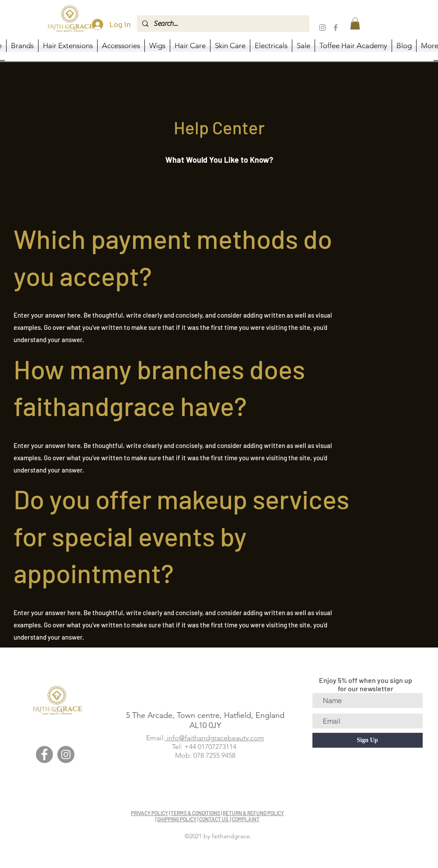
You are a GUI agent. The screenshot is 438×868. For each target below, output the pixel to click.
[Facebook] (336, 28)
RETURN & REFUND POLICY (253, 813)
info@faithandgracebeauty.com (215, 738)
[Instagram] (322, 28)
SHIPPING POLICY (177, 819)
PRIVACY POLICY (149, 813)
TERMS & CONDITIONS (195, 813)
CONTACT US (215, 819)
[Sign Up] (368, 740)
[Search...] (222, 24)
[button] (355, 23)
